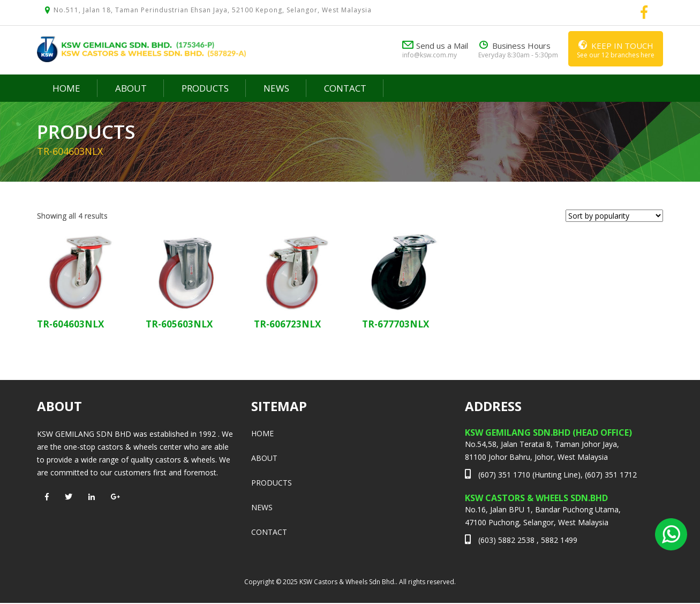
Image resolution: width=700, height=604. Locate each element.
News (276, 88)
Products (205, 88)
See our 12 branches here (616, 49)
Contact (345, 88)
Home (66, 88)
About (131, 88)
